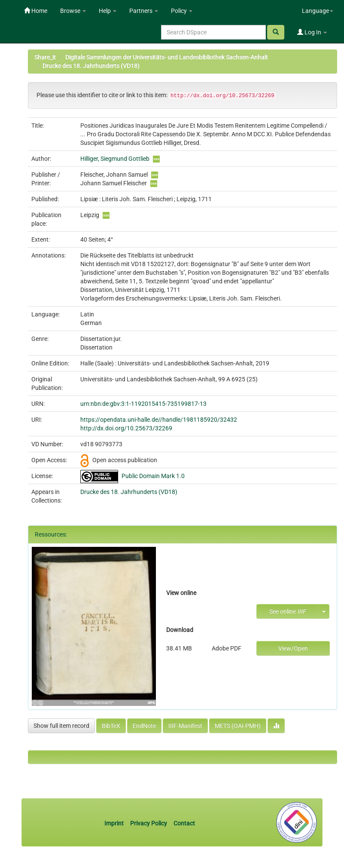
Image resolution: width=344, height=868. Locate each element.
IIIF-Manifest (185, 726)
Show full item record (61, 726)
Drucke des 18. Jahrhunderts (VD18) (91, 66)
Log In (312, 32)
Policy (182, 11)
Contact (184, 823)
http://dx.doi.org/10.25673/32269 (126, 428)
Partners (144, 11)
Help (108, 11)
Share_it (45, 57)
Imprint (115, 823)
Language (318, 11)
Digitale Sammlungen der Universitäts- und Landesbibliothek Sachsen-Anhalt (167, 57)
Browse (73, 11)
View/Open (293, 648)
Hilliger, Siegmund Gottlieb (115, 159)
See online (288, 611)
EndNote (144, 726)
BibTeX (111, 726)
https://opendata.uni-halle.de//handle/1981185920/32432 (159, 420)
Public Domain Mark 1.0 (153, 476)
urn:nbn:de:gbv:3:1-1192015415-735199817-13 (143, 404)
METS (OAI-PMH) (238, 726)
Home (36, 11)
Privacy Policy (149, 823)
